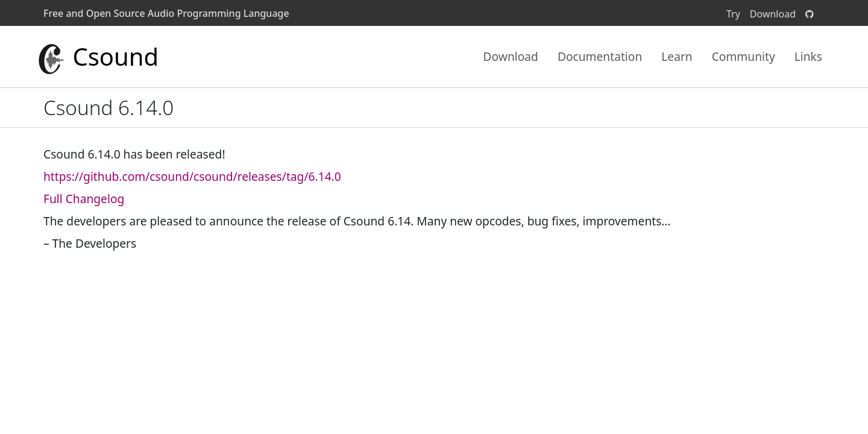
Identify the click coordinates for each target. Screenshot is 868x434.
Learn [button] (677, 56)
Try (733, 14)
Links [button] (808, 56)
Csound (97, 57)
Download (773, 14)
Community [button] (744, 56)
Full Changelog (84, 199)
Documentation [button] (600, 56)
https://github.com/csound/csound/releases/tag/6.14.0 (192, 176)
